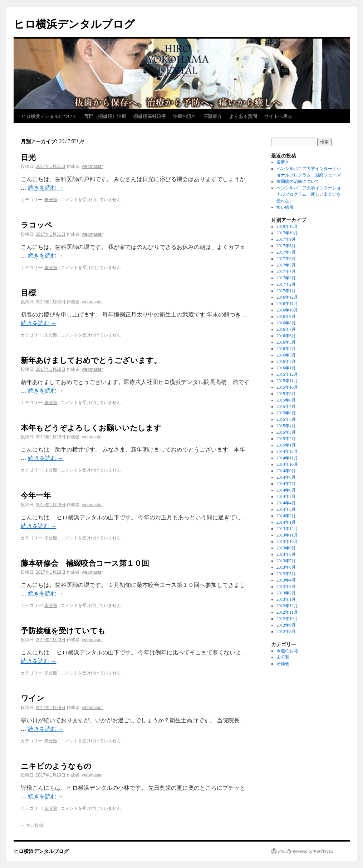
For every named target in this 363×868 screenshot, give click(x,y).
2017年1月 (286, 291)
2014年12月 (287, 452)
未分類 (51, 200)
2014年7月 (286, 484)
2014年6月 (286, 490)
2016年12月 (287, 297)
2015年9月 (286, 394)
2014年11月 (287, 458)
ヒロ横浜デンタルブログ (74, 24)
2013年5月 (286, 574)
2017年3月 (286, 278)
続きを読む (46, 188)
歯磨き (283, 162)
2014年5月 (286, 497)
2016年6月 (286, 336)
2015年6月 (286, 413)
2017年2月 (286, 284)
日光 (28, 157)
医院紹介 (213, 116)
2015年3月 (286, 432)
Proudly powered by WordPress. (306, 851)
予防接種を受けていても (63, 631)
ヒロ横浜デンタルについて (49, 116)
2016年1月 (286, 368)
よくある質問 (243, 116)
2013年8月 (286, 554)
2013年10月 (287, 542)
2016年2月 (286, 361)
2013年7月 (286, 561)
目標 (28, 293)
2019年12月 (287, 226)
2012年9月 (286, 625)
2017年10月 (287, 233)
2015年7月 (286, 406)
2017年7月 (286, 252)
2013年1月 (286, 599)
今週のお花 (287, 651)
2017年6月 (286, 259)
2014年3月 (286, 509)
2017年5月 (286, 265)
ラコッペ (36, 225)
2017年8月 (286, 246)
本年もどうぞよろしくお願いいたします (91, 428)
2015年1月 (286, 445)
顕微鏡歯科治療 (150, 116)
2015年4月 (286, 426)
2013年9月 (286, 548)
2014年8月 (286, 477)
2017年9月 (286, 239)
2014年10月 (287, 464)
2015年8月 (286, 400)
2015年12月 (287, 374)
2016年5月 (286, 342)
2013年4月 (286, 580)
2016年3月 (286, 355)
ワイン (33, 698)
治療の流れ (185, 116)
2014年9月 (286, 471)
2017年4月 (286, 271)
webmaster (92, 166)
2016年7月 (286, 329)
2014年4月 (286, 503)
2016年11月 (287, 304)
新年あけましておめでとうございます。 (91, 360)
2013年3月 (286, 587)
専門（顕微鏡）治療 (105, 116)
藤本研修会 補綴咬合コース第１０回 (85, 563)
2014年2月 (286, 516)
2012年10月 (287, 619)
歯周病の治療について (298, 181)
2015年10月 (287, 387)
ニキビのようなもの (56, 766)
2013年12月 (287, 529)
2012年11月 (287, 612)
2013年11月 (287, 535)
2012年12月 (287, 606)
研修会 (283, 664)
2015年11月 (287, 381)
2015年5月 (286, 419)
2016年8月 (286, 323)
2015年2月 (286, 439)
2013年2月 (286, 593)
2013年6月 (286, 567)
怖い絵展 (285, 207)
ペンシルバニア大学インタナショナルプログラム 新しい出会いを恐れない (309, 194)
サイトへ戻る (278, 116)
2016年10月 (287, 310)
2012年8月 (286, 632)
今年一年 (36, 495)
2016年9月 (286, 316)
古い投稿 (32, 825)
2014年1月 (286, 522)
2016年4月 (286, 349)
